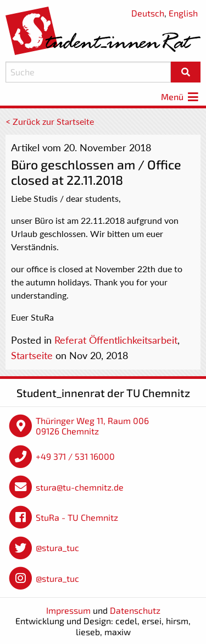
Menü (181, 97)
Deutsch (148, 13)
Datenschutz (135, 610)
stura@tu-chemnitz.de (80, 487)
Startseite (32, 355)
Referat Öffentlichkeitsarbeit (116, 340)
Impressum (68, 610)
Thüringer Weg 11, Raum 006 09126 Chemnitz (92, 426)
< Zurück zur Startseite (50, 121)
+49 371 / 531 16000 (75, 456)
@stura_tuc (57, 547)
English (183, 13)
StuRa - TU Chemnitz (77, 517)
